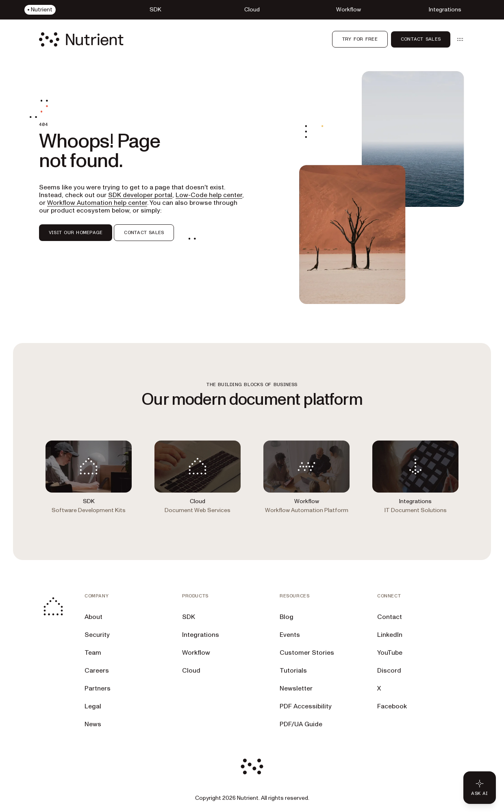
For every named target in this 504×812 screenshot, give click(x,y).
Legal (93, 706)
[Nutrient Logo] (81, 39)
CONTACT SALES (144, 232)
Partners (98, 688)
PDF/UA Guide (301, 724)
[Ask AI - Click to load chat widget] (480, 788)
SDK (189, 617)
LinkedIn (390, 635)
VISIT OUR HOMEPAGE (76, 232)
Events (290, 635)
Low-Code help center (209, 195)
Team (93, 653)
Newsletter (296, 688)
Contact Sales (421, 39)
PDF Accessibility (306, 706)
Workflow (196, 653)
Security (97, 635)
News (93, 724)
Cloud (191, 671)
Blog (287, 617)
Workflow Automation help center (97, 203)
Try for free (360, 39)
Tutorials (293, 671)
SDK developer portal (140, 195)
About (93, 617)
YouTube (390, 653)
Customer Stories (307, 653)
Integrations (201, 635)
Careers (97, 671)
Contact (390, 617)
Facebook (392, 706)
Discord (389, 671)
